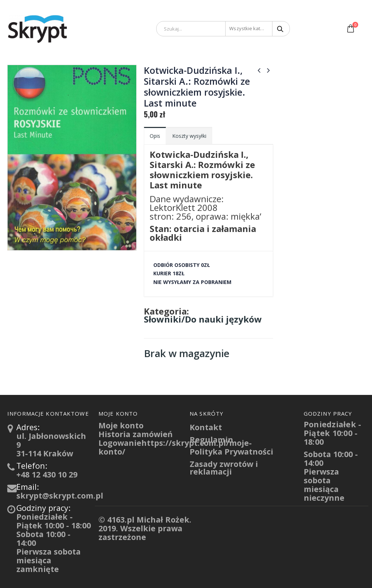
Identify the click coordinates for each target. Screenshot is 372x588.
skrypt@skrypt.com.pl (60, 495)
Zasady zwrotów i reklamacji (224, 468)
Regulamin (211, 439)
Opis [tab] (155, 136)
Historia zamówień (136, 434)
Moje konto (121, 425)
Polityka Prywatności (231, 451)
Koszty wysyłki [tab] (189, 136)
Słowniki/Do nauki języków (203, 319)
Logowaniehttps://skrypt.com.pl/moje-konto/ (175, 447)
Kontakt (206, 427)
